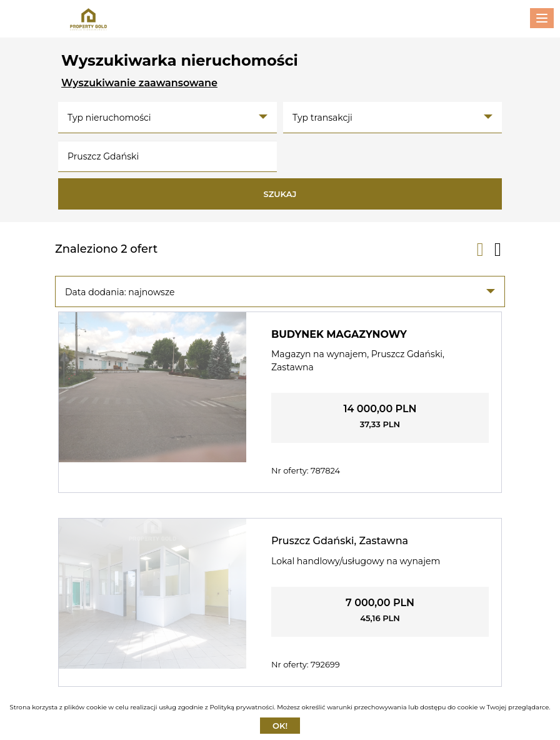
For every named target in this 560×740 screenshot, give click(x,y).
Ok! (280, 726)
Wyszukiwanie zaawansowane (139, 83)
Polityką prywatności (242, 707)
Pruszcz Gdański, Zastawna (340, 541)
